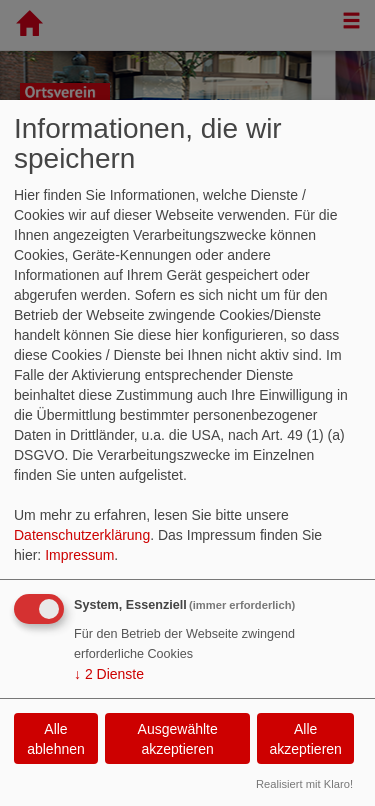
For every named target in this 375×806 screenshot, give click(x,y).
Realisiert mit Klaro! (304, 784)
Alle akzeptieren (305, 739)
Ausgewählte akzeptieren (178, 739)
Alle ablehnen (56, 739)
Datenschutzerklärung (82, 535)
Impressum (79, 555)
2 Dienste (109, 674)
